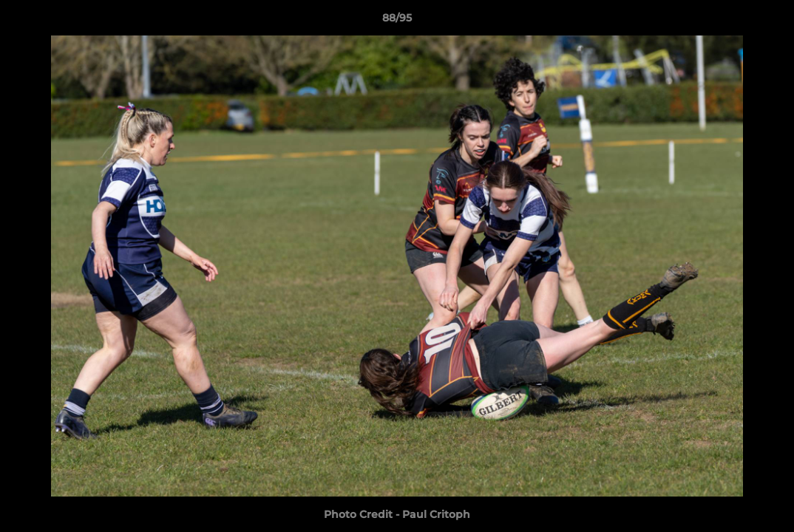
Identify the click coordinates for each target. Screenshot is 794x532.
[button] (767, 21)
